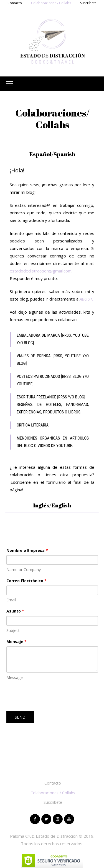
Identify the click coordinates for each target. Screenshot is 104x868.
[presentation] (49, 696)
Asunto (15, 611)
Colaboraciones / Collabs (51, 3)
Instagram (58, 819)
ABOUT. (86, 299)
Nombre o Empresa (27, 550)
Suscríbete (88, 3)
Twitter (46, 819)
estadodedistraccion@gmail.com (41, 271)
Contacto (15, 3)
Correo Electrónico (26, 581)
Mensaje (17, 642)
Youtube (69, 819)
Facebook (35, 819)
